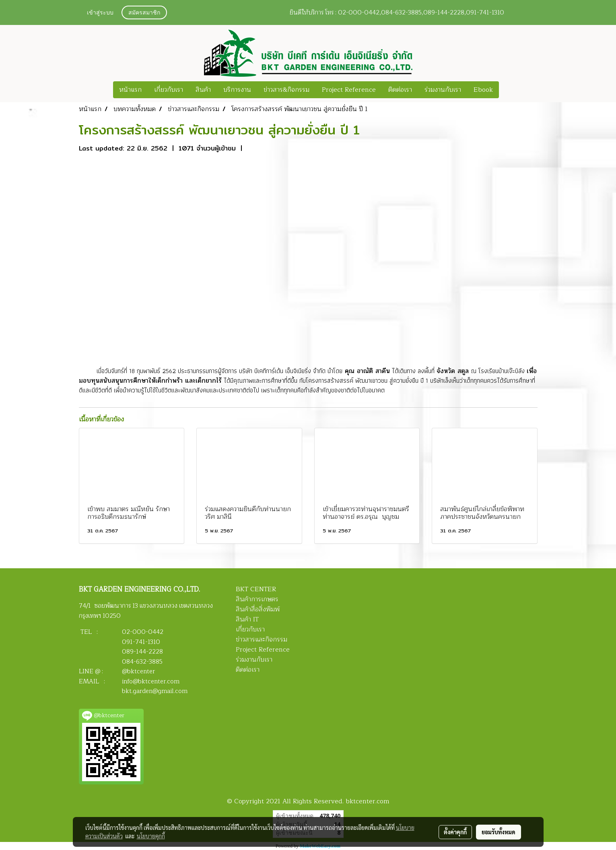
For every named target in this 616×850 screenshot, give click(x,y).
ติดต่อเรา (400, 90)
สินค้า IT (247, 619)
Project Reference (349, 90)
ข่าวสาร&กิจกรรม (286, 90)
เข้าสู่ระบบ (100, 13)
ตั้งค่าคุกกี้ (455, 832)
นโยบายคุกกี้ (151, 836)
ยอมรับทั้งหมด (499, 832)
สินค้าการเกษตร (257, 599)
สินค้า (203, 90)
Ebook (483, 90)
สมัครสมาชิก (144, 13)
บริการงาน (237, 90)
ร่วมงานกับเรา (443, 90)
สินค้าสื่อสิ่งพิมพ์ (258, 609)
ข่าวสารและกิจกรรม (262, 640)
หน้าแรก (130, 90)
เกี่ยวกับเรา (169, 90)
